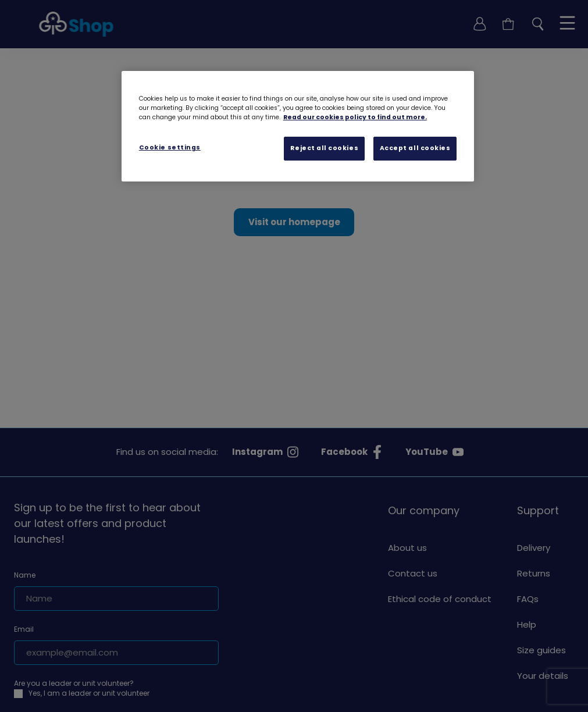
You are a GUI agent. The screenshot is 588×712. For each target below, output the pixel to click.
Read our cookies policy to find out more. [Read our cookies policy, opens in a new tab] (355, 117)
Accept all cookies (415, 148)
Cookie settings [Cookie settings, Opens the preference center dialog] (170, 147)
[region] (298, 126)
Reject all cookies (324, 148)
